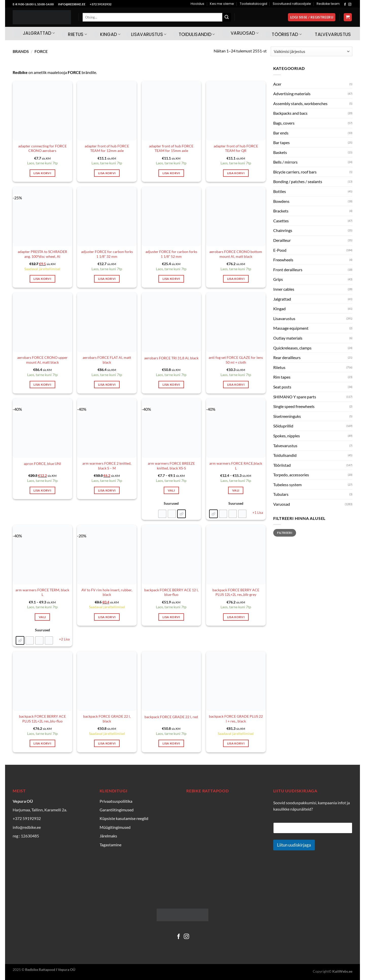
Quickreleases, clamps (292, 348)
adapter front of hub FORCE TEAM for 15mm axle (171, 148)
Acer (277, 84)
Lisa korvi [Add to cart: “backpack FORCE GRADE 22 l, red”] (171, 743)
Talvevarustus (330, 34)
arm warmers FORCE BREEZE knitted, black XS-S (171, 466)
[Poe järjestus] (312, 52)
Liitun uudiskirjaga (294, 845)
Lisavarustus (147, 34)
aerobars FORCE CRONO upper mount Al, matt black (42, 360)
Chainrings (283, 230)
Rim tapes (282, 377)
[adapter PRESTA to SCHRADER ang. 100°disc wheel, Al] (42, 217)
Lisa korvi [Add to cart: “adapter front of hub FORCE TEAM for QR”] (236, 173)
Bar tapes (281, 142)
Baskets (280, 152)
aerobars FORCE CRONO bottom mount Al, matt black (236, 254)
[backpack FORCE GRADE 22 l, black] (107, 681)
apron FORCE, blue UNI (42, 464)
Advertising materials (292, 94)
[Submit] (227, 17)
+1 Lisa (258, 513)
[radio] (162, 514)
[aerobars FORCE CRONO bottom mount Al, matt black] (236, 217)
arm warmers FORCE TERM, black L (42, 592)
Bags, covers (284, 123)
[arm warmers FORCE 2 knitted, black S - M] (107, 428)
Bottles (280, 191)
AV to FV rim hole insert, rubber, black (107, 592)
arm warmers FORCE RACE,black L (236, 466)
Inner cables (284, 289)
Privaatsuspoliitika (116, 801)
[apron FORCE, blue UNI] (42, 428)
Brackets (281, 211)
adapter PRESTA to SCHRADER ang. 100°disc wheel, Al (42, 254)
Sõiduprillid (283, 426)
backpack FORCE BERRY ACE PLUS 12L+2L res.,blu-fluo (42, 719)
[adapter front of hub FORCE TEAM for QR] (236, 111)
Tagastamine (111, 845)
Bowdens (281, 201)
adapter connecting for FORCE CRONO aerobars (42, 148)
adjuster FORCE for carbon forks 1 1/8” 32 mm (107, 254)
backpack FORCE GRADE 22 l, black (107, 719)
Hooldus (197, 4)
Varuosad (240, 33)
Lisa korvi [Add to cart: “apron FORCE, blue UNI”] (42, 490)
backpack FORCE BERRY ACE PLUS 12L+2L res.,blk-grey (236, 592)
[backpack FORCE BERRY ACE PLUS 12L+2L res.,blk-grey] (236, 555)
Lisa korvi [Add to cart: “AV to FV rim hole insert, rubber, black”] (107, 617)
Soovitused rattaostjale (292, 4)
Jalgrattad (34, 33)
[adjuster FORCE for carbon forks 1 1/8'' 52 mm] (171, 217)
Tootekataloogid (253, 4)
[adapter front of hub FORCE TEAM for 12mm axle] (107, 111)
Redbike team (328, 4)
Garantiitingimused (117, 810)
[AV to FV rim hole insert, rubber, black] (107, 555)
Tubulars (281, 494)
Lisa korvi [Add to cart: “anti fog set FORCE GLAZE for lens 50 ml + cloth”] (236, 385)
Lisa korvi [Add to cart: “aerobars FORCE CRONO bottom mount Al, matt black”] (236, 279)
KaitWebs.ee (342, 971)
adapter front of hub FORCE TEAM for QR (236, 148)
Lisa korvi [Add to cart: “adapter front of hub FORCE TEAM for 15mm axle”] (171, 173)
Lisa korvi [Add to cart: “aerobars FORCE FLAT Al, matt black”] (107, 385)
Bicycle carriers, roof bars (295, 172)
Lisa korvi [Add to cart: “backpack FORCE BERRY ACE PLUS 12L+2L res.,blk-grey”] (236, 617)
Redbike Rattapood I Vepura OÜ (50, 969)
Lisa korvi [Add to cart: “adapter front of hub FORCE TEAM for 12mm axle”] (107, 173)
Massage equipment (291, 328)
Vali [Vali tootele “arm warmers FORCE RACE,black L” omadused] (236, 490)
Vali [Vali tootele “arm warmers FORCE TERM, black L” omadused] (42, 617)
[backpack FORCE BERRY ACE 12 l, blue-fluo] (171, 555)
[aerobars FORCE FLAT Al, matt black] (107, 322)
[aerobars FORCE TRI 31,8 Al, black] (171, 322)
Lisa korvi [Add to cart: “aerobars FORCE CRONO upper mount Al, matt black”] (42, 385)
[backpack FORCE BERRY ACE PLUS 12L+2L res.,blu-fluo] (42, 681)
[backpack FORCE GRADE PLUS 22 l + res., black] (236, 681)
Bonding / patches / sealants (298, 181)
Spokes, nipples (287, 436)
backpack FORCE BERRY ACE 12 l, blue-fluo (171, 592)
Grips (278, 279)
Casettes (281, 221)
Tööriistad (284, 34)
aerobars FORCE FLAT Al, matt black (107, 360)
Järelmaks (108, 836)
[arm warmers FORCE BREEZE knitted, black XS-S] (171, 428)
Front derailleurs (288, 270)
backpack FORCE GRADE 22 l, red (171, 717)
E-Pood (280, 250)
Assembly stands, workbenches (300, 103)
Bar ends (281, 133)
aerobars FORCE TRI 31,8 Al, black (171, 358)
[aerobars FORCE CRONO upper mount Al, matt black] (42, 322)
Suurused (171, 503)
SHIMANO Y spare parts (295, 397)
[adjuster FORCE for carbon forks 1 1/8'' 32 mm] (107, 217)
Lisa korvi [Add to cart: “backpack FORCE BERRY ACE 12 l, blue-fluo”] (171, 617)
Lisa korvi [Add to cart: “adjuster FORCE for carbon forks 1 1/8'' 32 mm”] (107, 279)
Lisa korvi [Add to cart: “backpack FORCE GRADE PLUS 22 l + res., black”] (236, 743)
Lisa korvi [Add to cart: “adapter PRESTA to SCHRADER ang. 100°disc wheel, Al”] (42, 279)
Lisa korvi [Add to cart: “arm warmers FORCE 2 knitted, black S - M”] (107, 490)
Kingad (107, 34)
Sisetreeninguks (287, 416)
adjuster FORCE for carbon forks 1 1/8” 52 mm (171, 254)
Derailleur (282, 240)
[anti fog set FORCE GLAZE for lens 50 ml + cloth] (236, 322)
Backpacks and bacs (290, 113)
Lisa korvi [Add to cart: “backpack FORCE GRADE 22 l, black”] (107, 743)
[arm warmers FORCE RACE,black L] (236, 428)
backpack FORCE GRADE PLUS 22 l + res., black (236, 719)
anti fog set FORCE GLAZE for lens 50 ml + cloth (236, 360)
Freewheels (283, 260)
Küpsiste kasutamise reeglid (124, 818)
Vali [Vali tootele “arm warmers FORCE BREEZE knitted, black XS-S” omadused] (171, 490)
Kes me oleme (222, 4)
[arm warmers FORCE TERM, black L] (42, 555)
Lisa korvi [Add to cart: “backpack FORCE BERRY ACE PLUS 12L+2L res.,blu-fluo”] (42, 743)
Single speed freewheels (294, 406)
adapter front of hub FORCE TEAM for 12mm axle (107, 148)
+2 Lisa (64, 639)
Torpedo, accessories (291, 475)
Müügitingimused (115, 827)
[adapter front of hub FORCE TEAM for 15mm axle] (171, 111)
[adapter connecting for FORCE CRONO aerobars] (42, 111)
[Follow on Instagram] (350, 5)
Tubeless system (287, 485)
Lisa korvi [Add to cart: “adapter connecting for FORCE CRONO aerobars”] (42, 173)
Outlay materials (288, 338)
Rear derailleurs (287, 357)
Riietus (74, 34)
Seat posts (282, 387)
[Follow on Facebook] (345, 5)
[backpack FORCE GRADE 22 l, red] (171, 681)
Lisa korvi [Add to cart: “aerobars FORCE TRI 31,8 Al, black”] (171, 385)
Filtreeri (285, 533)
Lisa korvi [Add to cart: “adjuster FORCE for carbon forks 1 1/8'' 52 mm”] (171, 279)
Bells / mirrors (285, 162)
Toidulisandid (194, 34)
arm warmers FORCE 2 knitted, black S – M (107, 466)
